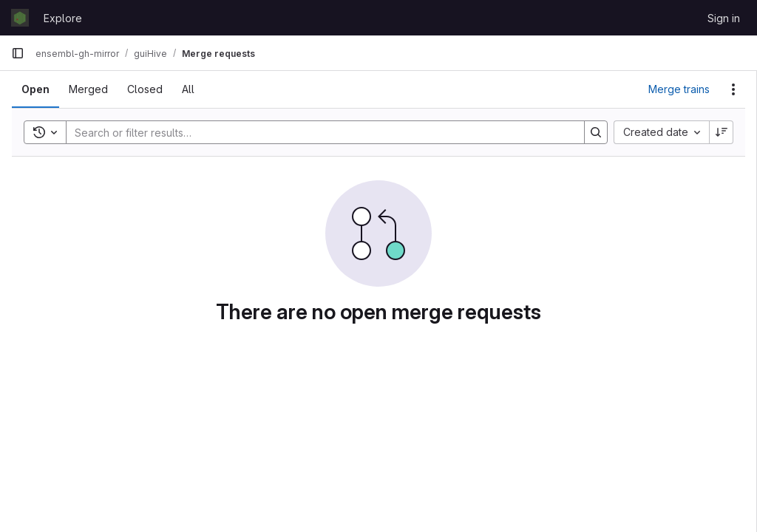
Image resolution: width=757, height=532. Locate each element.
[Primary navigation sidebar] (18, 53)
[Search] (318, 132)
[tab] (35, 89)
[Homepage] (20, 18)
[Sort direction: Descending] (722, 132)
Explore (63, 18)
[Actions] (733, 89)
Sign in (724, 18)
